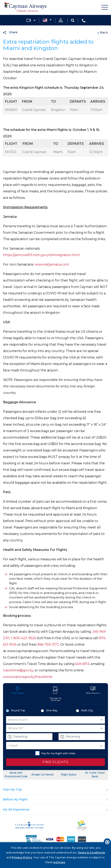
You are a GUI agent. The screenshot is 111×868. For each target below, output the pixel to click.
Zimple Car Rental (42, 775)
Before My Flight (15, 799)
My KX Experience (16, 810)
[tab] (55, 790)
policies (59, 862)
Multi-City (85, 711)
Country (45, 20)
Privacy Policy (22, 857)
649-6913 (82, 664)
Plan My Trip (12, 790)
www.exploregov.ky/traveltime (28, 677)
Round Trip (15, 711)
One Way (49, 711)
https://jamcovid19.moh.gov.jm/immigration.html (41, 255)
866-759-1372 (48, 644)
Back (103, 32)
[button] (55, 720)
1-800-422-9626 (24, 638)
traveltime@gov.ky (18, 670)
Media (29, 20)
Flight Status (69, 775)
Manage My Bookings (55, 694)
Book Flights (18, 690)
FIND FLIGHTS (55, 762)
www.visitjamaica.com (52, 264)
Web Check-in (93, 690)
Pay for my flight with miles (55, 753)
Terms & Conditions (91, 853)
